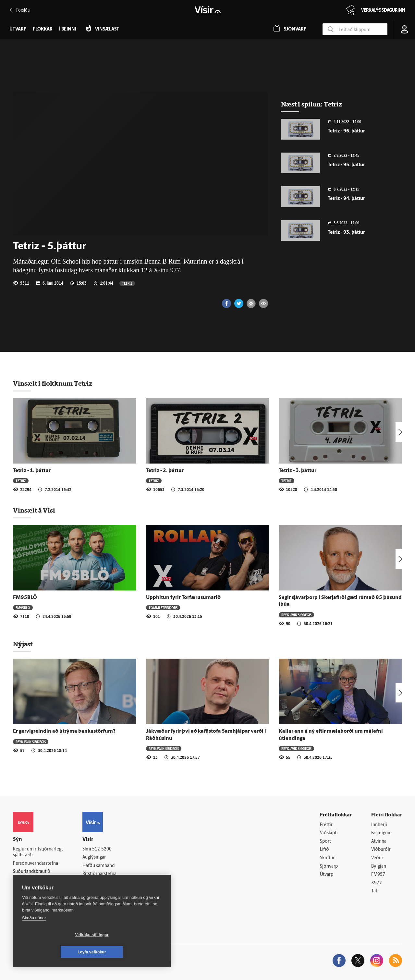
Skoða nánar (34, 935)
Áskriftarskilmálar (100, 882)
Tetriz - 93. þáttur (346, 233)
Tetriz (127, 283)
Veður (377, 858)
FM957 (378, 875)
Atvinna (379, 842)
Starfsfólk (92, 891)
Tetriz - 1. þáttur (32, 471)
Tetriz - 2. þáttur (165, 471)
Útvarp (327, 875)
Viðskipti (329, 833)
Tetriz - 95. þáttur (346, 165)
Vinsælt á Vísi (34, 510)
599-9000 (32, 888)
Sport (325, 842)
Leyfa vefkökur (130, 952)
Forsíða (20, 10)
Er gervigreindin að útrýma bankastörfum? (64, 731)
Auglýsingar (94, 857)
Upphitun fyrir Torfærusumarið (183, 598)
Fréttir (326, 825)
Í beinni (68, 29)
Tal (374, 892)
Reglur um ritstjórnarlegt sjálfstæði (38, 852)
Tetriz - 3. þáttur (298, 471)
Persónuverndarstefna (36, 864)
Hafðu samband (98, 866)
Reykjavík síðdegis (296, 615)
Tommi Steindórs (163, 608)
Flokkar (43, 29)
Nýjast (23, 644)
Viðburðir (381, 850)
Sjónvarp (329, 867)
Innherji (379, 825)
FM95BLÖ (25, 598)
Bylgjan (379, 867)
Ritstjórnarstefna (99, 874)
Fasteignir (381, 833)
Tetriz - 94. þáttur (346, 199)
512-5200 (102, 849)
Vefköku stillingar (53, 952)
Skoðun (328, 858)
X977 (377, 883)
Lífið (324, 850)
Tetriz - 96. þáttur (346, 131)
